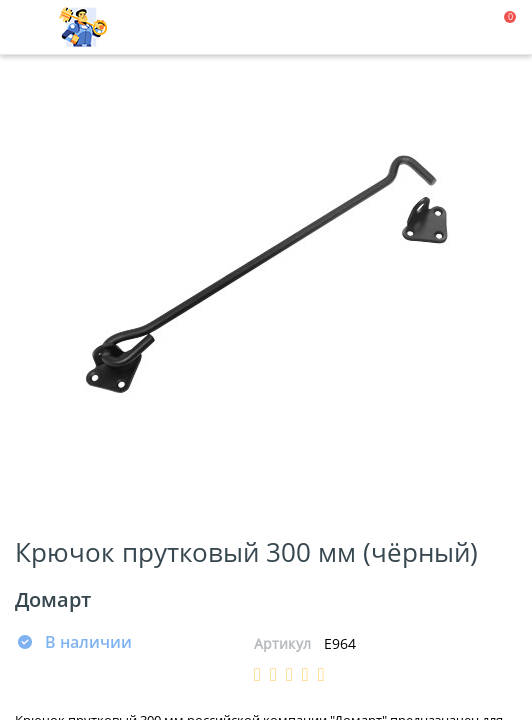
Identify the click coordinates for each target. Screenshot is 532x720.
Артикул (282, 643)
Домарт (53, 599)
